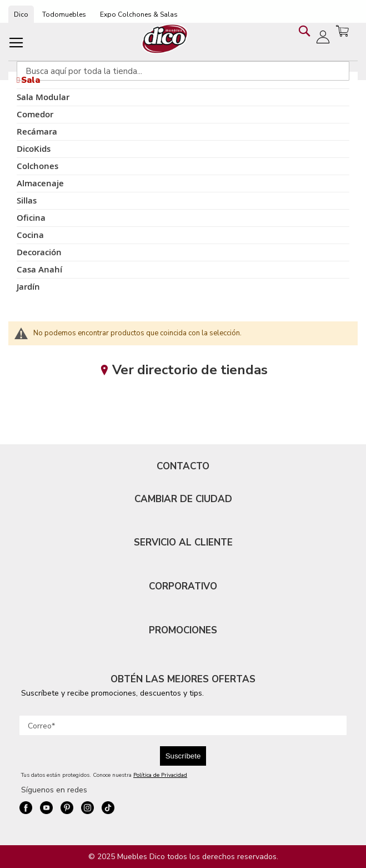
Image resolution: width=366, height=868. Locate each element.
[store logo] (165, 39)
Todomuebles (64, 14)
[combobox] (183, 71)
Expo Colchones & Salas (139, 14)
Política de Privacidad (160, 775)
